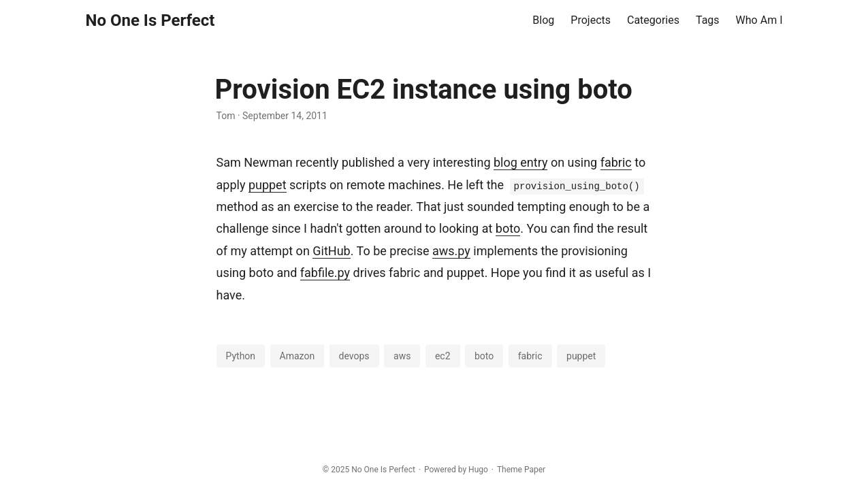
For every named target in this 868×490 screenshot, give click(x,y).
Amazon (298, 356)
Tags (708, 20)
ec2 (443, 356)
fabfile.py (325, 273)
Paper (535, 470)
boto (508, 228)
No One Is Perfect (150, 20)
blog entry (520, 162)
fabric (616, 162)
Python (241, 356)
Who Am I (759, 20)
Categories (653, 20)
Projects (591, 20)
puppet (268, 185)
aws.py (451, 251)
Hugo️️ (478, 470)
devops (354, 356)
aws (402, 356)
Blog (543, 20)
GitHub (331, 251)
